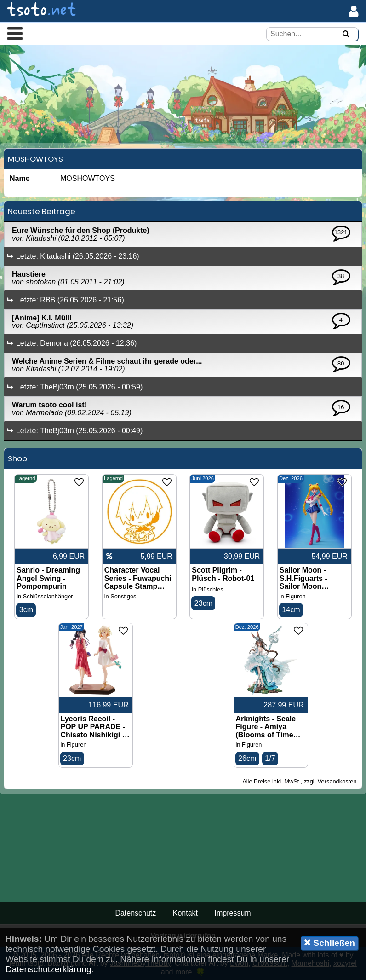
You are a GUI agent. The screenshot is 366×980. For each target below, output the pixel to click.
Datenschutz (135, 913)
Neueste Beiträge (42, 211)
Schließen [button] (329, 943)
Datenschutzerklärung (49, 969)
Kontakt (185, 913)
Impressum (232, 913)
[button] (15, 33)
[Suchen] (346, 34)
